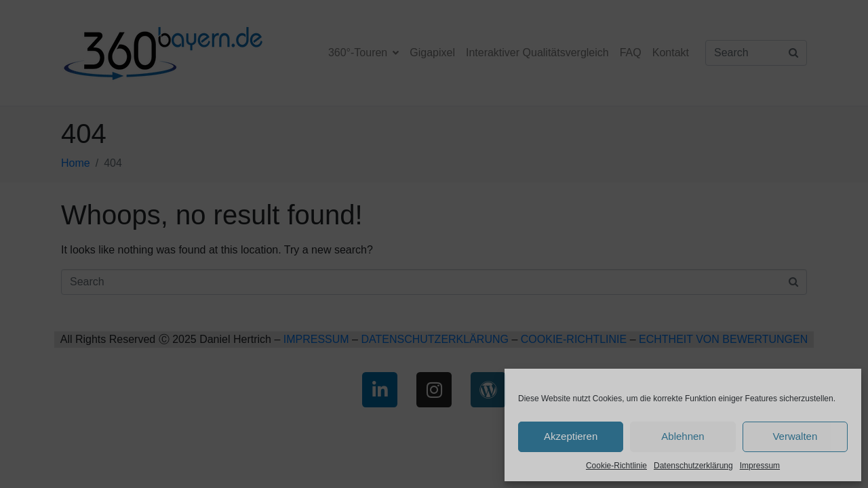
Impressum (760, 466)
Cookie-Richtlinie (616, 466)
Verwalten (795, 436)
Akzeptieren (571, 436)
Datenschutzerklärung (693, 466)
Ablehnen (683, 436)
